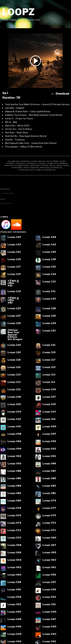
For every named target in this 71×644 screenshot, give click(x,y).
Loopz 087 (49, 471)
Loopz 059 (49, 575)
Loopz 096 (14, 441)
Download (60, 94)
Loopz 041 (49, 642)
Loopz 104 (14, 412)
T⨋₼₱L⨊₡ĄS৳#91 (13, 283)
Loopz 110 (14, 390)
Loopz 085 (49, 478)
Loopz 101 (49, 419)
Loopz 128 (49, 308)
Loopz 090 (14, 464)
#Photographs (31, 168)
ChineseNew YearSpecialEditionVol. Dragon (15, 335)
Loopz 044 (15, 634)
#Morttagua (63, 166)
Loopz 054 (14, 597)
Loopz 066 (14, 553)
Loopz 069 (49, 538)
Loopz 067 (49, 545)
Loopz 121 (49, 345)
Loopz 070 (14, 538)
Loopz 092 (14, 456)
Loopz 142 (49, 245)
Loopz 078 (14, 508)
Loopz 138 (49, 259)
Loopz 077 (49, 508)
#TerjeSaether (26, 170)
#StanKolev (56, 168)
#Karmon (63, 163)
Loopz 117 (49, 360)
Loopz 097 (49, 434)
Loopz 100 (14, 427)
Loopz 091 (49, 456)
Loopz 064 (15, 560)
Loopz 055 (49, 590)
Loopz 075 (49, 516)
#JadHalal (32, 163)
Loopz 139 (14, 259)
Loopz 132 (14, 291)
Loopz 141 (14, 252)
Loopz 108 (14, 397)
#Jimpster (52, 163)
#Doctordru (52, 161)
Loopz (19, 12)
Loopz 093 (49, 449)
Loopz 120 (14, 352)
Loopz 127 (14, 316)
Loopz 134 (49, 274)
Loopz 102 (14, 419)
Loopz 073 (49, 523)
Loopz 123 (49, 331)
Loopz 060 (14, 575)
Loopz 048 (14, 619)
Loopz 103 (49, 412)
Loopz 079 (49, 501)
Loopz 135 (14, 274)
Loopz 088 (14, 471)
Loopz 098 (14, 434)
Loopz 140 (49, 252)
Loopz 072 (14, 530)
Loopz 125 (14, 323)
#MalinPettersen (39, 166)
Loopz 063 (49, 560)
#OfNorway (17, 168)
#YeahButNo (49, 170)
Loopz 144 (49, 237)
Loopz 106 (14, 404)
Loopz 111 (49, 382)
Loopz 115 (49, 367)
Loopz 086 (14, 478)
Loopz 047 (49, 619)
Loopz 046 (15, 627)
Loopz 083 (49, 486)
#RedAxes (45, 168)
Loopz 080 (14, 501)
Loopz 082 (14, 493)
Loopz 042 (14, 642)
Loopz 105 (49, 404)
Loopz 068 (14, 545)
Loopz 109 (49, 390)
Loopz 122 (14, 345)
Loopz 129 (14, 308)
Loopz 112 (14, 382)
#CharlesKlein (38, 161)
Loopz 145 (14, 237)
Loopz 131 (49, 291)
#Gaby (63, 161)
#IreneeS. (21, 163)
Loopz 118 (14, 360)
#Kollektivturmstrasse (17, 166)
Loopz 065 (49, 553)
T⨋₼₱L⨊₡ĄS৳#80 (13, 301)
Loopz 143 (14, 245)
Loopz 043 (49, 634)
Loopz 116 (14, 367)
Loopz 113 (49, 375)
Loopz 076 (14, 516)
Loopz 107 (49, 397)
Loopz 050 (14, 612)
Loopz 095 (49, 441)
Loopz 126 (49, 316)
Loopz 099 (49, 427)
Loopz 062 (14, 567)
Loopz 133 (49, 282)
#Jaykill (42, 163)
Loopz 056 (14, 590)
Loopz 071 (49, 530)
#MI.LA (52, 166)
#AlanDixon (14, 161)
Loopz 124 (49, 323)
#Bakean (25, 161)
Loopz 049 (50, 612)
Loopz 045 (49, 627)
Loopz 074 (14, 523)
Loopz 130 (49, 299)
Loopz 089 (49, 464)
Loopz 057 (49, 582)
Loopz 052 (14, 604)
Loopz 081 (49, 493)
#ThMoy (38, 170)
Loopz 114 (14, 375)
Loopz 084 (14, 486)
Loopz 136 (49, 267)
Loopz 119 (49, 352)
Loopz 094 (15, 449)
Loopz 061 (49, 567)
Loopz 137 (14, 267)
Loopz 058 (14, 582)
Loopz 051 (49, 604)
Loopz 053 (49, 597)
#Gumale (11, 163)
